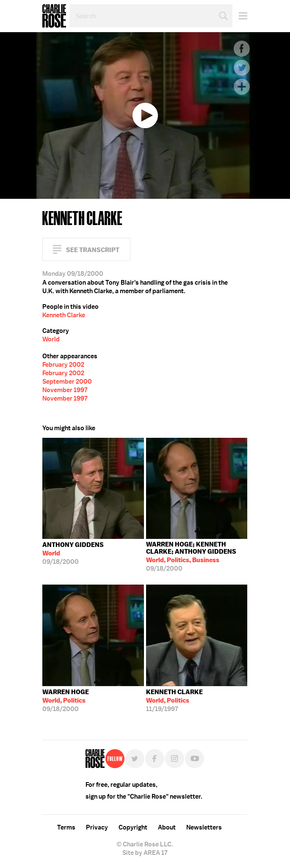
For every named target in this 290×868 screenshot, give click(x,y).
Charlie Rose (54, 16)
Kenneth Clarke (64, 315)
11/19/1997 (174, 700)
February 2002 (63, 365)
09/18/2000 (73, 553)
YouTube (195, 759)
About (167, 827)
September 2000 (67, 382)
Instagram (175, 759)
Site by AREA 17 (145, 853)
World (51, 339)
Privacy (97, 827)
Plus (242, 87)
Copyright (133, 827)
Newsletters (204, 827)
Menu (240, 16)
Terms (66, 827)
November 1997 (65, 390)
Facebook (242, 49)
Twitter (242, 68)
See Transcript (93, 250)
